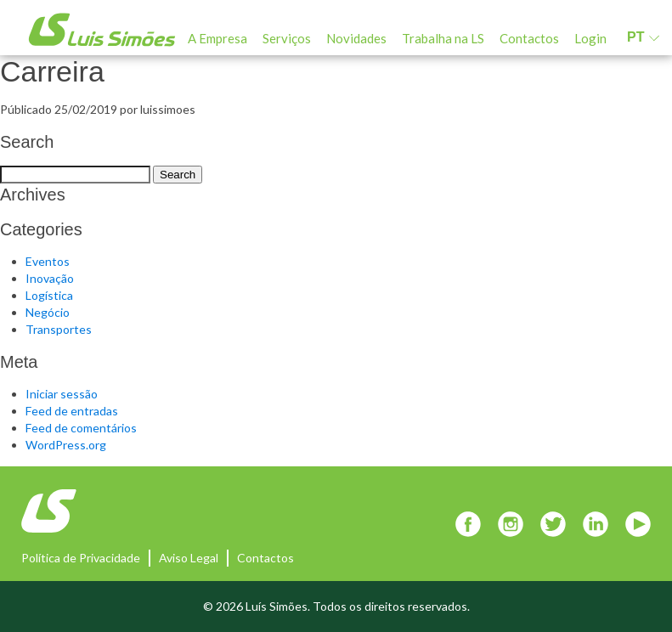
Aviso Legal (189, 558)
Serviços (287, 38)
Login (590, 38)
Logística (49, 295)
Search (178, 175)
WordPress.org (66, 445)
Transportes (59, 329)
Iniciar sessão (62, 394)
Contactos (529, 38)
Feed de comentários (81, 428)
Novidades (356, 38)
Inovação (50, 278)
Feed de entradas (72, 411)
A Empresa (217, 38)
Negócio (48, 312)
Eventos (48, 261)
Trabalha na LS (443, 38)
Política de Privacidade (81, 558)
